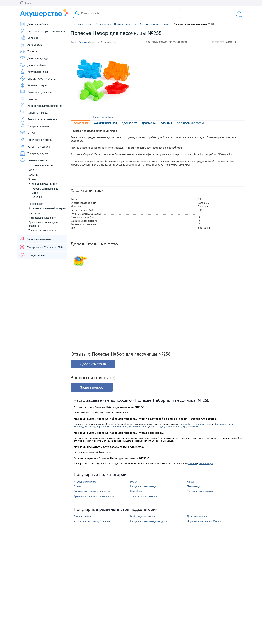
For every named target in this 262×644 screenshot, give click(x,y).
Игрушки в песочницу (43, 184)
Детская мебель (34, 24)
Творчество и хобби (36, 140)
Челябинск (193, 427)
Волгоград (90, 427)
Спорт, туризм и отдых (38, 78)
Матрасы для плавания (42, 218)
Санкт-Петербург (197, 424)
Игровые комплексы (41, 165)
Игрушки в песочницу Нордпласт (150, 521)
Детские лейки (82, 516)
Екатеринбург (114, 427)
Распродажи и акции (36, 239)
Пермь (178, 427)
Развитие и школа (35, 146)
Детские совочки (197, 516)
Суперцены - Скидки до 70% (41, 247)
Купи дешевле (32, 255)
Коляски (29, 38)
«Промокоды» (206, 463)
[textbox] (126, 13)
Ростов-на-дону (157, 427)
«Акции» (193, 463)
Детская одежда (34, 58)
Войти (239, 13)
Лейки (36, 193)
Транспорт (30, 51)
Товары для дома (34, 153)
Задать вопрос (92, 387)
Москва (183, 424)
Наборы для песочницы (46, 189)
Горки (33, 170)
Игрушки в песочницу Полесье (92, 521)
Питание (29, 99)
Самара (170, 427)
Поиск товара (77, 13)
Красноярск (221, 424)
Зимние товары (33, 85)
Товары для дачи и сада (43, 230)
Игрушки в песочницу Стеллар (205, 521)
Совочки (38, 197)
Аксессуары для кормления (41, 106)
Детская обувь (33, 65)
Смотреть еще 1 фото (104, 117)
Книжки (28, 133)
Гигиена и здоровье (36, 92)
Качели (33, 175)
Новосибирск (135, 427)
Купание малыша (34, 112)
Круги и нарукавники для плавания (94, 496)
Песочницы (36, 204)
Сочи (146, 427)
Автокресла (31, 45)
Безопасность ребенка (38, 119)
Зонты (33, 179)
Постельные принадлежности (43, 31)
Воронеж (101, 427)
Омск (125, 427)
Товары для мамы (34, 126)
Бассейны (35, 213)
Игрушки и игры (34, 72)
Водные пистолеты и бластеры (47, 208)
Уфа (184, 427)
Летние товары (34, 160)
